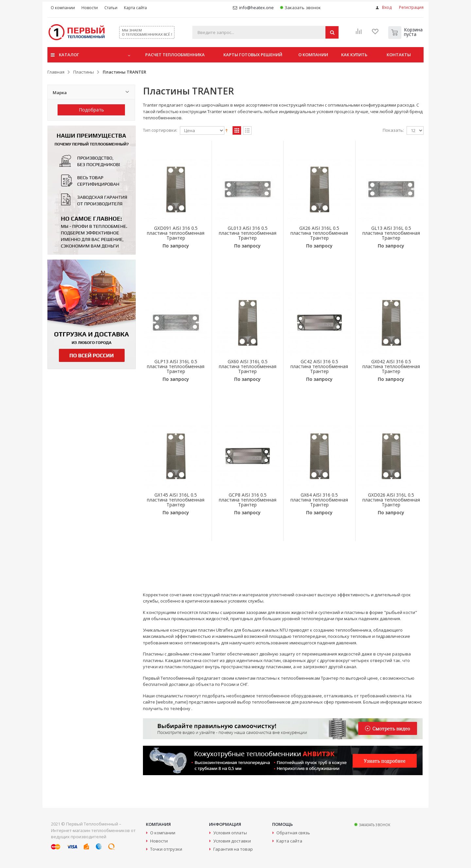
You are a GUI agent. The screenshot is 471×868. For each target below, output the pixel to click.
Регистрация (411, 7)
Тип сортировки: (160, 130)
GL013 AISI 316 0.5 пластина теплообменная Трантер (248, 233)
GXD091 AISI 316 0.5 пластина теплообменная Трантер (176, 233)
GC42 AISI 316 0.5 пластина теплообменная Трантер (319, 366)
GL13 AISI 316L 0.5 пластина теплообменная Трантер (391, 233)
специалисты (169, 696)
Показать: (393, 130)
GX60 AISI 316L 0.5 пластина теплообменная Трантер (248, 366)
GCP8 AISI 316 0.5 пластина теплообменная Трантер (248, 500)
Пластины (84, 72)
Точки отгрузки (166, 849)
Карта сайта (289, 841)
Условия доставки (232, 841)
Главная (56, 72)
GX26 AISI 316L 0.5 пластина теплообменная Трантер (319, 233)
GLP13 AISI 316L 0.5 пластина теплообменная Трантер (176, 366)
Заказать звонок (300, 8)
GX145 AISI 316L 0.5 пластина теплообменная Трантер (176, 500)
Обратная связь (293, 833)
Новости (159, 841)
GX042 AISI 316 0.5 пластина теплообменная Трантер (391, 366)
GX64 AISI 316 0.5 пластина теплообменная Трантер (319, 500)
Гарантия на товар (233, 849)
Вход (387, 7)
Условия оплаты (230, 833)
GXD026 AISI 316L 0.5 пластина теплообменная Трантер (391, 500)
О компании (163, 833)
